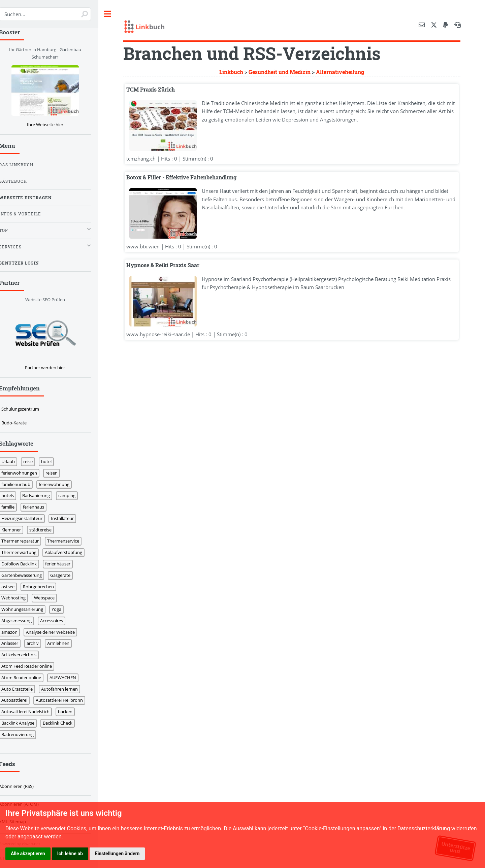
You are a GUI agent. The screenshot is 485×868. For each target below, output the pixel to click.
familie (16, 507)
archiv (41, 643)
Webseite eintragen (34, 198)
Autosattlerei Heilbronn (68, 700)
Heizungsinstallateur (30, 518)
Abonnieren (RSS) (25, 786)
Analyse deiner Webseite (59, 632)
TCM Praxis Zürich (159, 90)
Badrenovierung (26, 734)
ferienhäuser (66, 564)
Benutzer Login (27, 263)
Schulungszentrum (29, 409)
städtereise (49, 530)
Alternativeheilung (344, 72)
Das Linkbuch (25, 165)
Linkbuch (235, 72)
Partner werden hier (53, 368)
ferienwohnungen (28, 473)
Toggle (118, 14)
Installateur (71, 518)
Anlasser (18, 643)
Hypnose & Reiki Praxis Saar (171, 265)
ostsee (16, 587)
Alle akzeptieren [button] (28, 854)
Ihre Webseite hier (53, 125)
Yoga (65, 609)
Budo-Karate (22, 423)
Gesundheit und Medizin (284, 72)
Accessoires (60, 621)
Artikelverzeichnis (27, 655)
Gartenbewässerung (30, 575)
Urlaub (17, 461)
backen (74, 711)
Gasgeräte (69, 575)
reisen (60, 473)
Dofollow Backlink (27, 564)
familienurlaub (24, 484)
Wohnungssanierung (31, 609)
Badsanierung (44, 495)
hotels (16, 495)
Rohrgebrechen (47, 587)
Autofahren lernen (68, 689)
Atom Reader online (30, 678)
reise (36, 461)
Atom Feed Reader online (35, 666)
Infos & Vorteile (28, 214)
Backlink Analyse (26, 723)
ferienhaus (42, 507)
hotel (55, 461)
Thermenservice (72, 541)
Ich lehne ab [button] (70, 854)
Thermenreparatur (28, 541)
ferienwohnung (62, 484)
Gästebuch (21, 181)
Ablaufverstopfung (72, 552)
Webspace (53, 598)
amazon (18, 632)
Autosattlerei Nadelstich (34, 711)
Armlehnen (67, 643)
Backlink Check (66, 723)
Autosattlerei (23, 700)
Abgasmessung (25, 621)
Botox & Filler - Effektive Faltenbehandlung (190, 178)
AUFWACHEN (71, 678)
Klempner (20, 530)
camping (75, 495)
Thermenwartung (27, 552)
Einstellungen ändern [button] (117, 854)
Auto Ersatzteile (25, 689)
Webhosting (22, 598)
